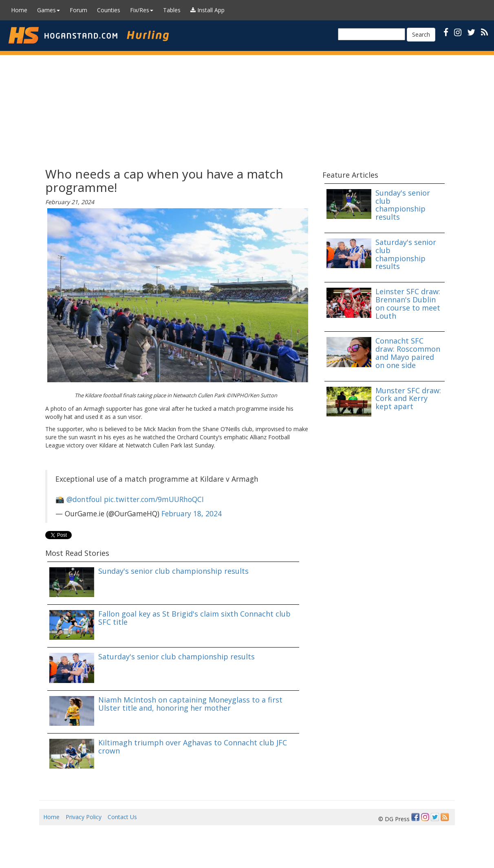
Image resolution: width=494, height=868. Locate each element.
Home (19, 10)
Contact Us (122, 817)
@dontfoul (84, 499)
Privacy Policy (84, 817)
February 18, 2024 (192, 513)
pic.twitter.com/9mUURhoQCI (154, 499)
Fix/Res (142, 10)
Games (49, 10)
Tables (172, 10)
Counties (109, 10)
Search (421, 34)
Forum (78, 10)
